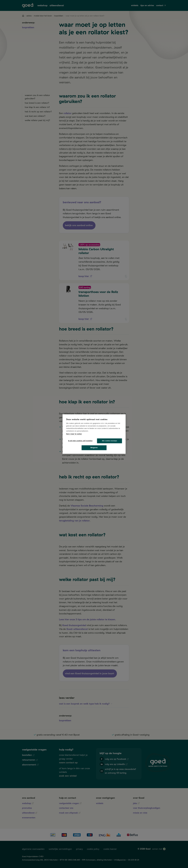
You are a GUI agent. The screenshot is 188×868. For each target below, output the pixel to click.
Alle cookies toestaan (109, 441)
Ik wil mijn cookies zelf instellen (80, 441)
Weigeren (94, 448)
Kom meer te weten (74, 434)
